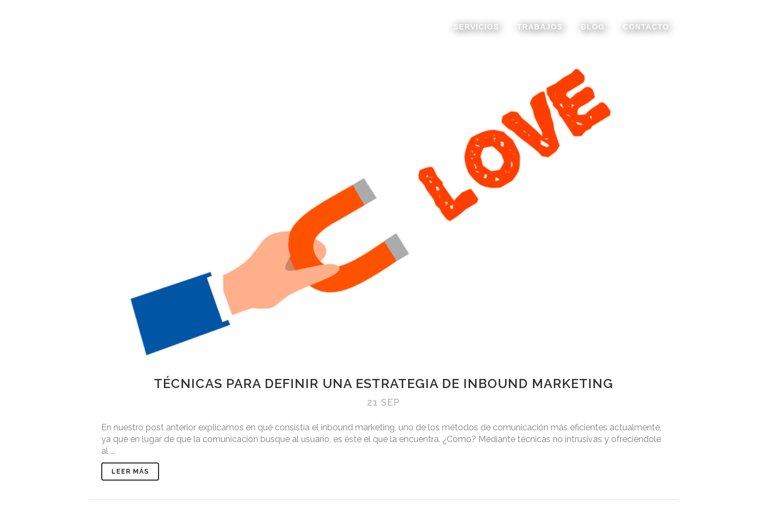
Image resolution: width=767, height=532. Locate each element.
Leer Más (130, 472)
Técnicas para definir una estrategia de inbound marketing (383, 383)
